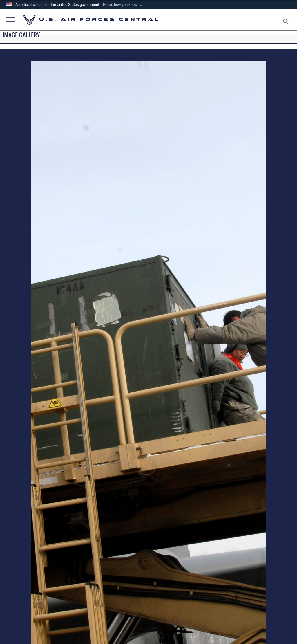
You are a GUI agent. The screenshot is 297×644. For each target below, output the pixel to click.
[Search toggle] (287, 20)
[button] (123, 5)
